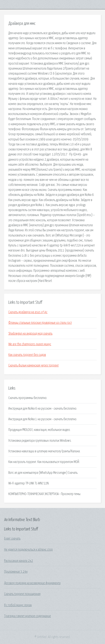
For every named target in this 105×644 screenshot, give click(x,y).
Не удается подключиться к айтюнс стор (28, 550)
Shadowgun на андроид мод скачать (30, 334)
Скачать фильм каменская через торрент (34, 365)
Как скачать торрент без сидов (27, 355)
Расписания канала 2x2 (19, 561)
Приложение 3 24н (16, 572)
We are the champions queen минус (30, 344)
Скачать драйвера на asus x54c (28, 312)
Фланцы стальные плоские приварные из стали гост (40, 323)
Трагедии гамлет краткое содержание (28, 616)
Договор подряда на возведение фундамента (32, 583)
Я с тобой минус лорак (18, 605)
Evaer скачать (12, 539)
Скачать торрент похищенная (22, 594)
